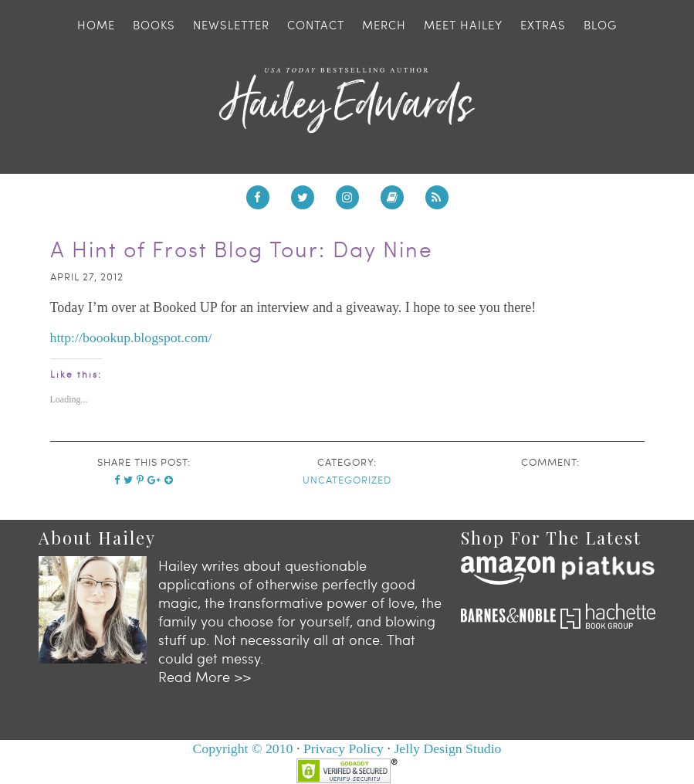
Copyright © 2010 (242, 745)
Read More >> (205, 673)
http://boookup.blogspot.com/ (132, 338)
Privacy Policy (344, 745)
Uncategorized (347, 480)
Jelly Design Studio (449, 745)
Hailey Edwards (347, 100)
